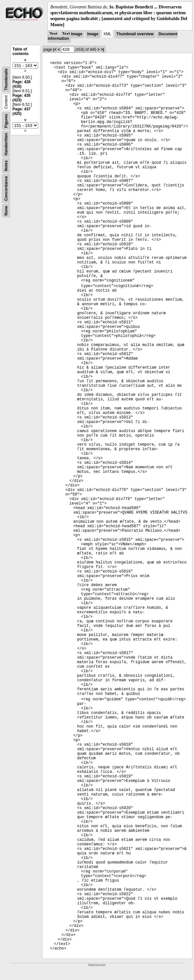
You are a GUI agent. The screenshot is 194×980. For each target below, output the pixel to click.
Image (93, 34)
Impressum (97, 965)
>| (102, 50)
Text (53, 34)
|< (55, 50)
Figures (6, 121)
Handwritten (6, 144)
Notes (6, 166)
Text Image (72, 34)
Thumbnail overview (135, 34)
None (6, 211)
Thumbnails (6, 79)
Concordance (6, 189)
